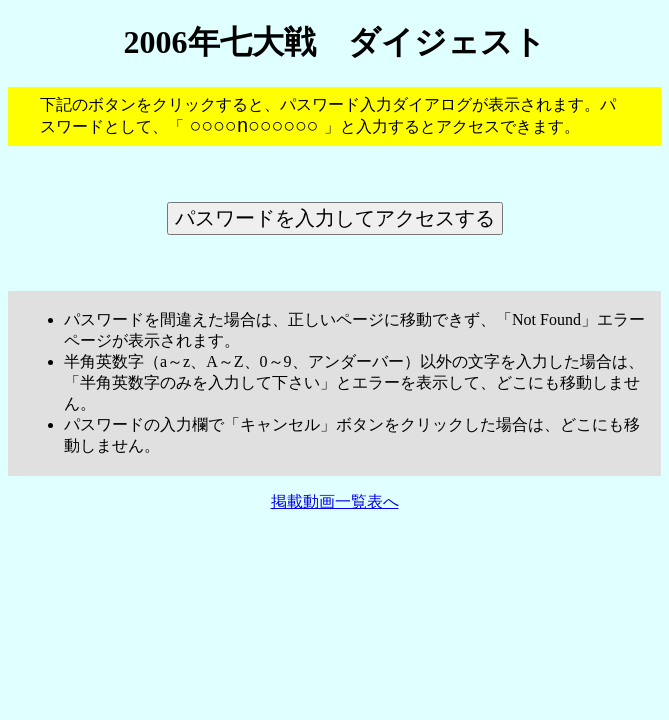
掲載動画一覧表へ (335, 506)
